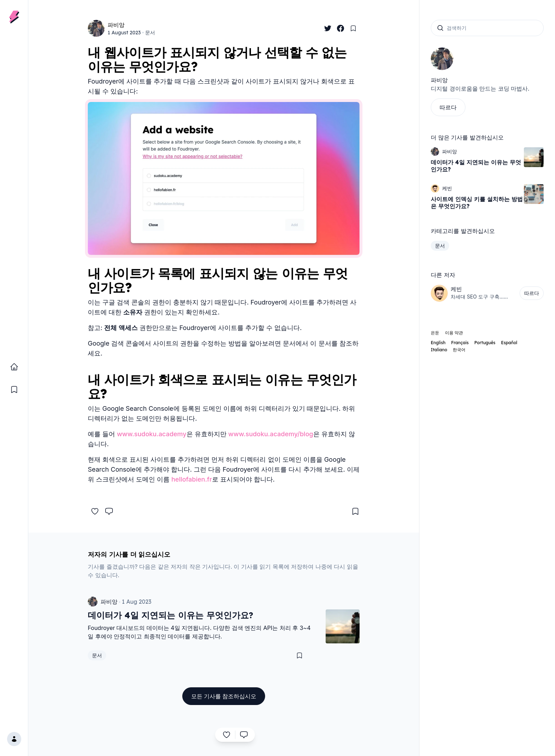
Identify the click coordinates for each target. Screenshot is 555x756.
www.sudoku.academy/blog (271, 434)
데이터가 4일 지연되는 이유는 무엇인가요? (476, 166)
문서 (150, 33)
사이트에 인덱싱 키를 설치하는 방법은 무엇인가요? (477, 203)
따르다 (448, 107)
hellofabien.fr (191, 479)
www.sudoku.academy (152, 434)
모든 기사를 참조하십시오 (224, 696)
